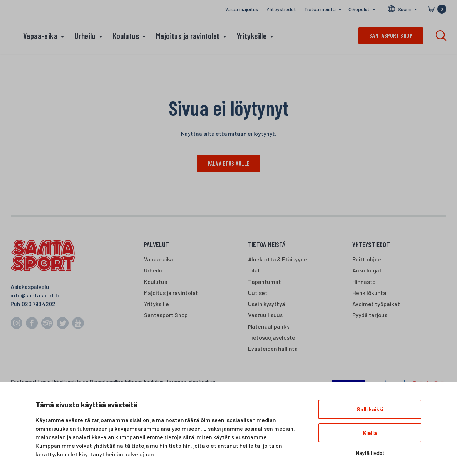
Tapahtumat (265, 282)
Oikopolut (359, 9)
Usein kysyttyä (267, 304)
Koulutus (126, 36)
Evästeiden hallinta (273, 348)
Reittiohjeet (368, 259)
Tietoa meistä (320, 9)
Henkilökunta (369, 293)
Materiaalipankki (269, 326)
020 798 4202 (39, 304)
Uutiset (258, 293)
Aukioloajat (367, 270)
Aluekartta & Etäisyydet (279, 259)
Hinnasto (364, 282)
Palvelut (157, 244)
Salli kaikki (370, 409)
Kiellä (370, 433)
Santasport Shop (166, 315)
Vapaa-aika (40, 36)
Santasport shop (391, 35)
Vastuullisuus (265, 315)
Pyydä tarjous (370, 315)
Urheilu (85, 36)
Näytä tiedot (370, 453)
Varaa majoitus (242, 9)
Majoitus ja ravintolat (188, 36)
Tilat (254, 270)
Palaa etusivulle (228, 163)
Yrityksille (252, 36)
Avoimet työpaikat (376, 304)
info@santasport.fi (35, 295)
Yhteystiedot (281, 9)
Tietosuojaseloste (272, 337)
